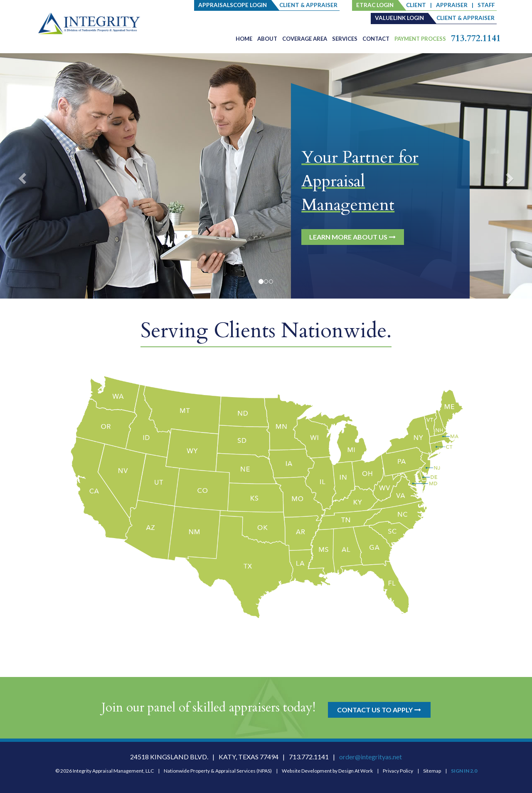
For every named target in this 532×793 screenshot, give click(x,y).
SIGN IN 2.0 (464, 771)
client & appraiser (308, 5)
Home (244, 39)
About (267, 39)
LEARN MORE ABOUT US (353, 237)
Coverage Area (305, 39)
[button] (21, 176)
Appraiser (452, 5)
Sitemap (432, 771)
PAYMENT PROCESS (420, 39)
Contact (376, 39)
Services (345, 39)
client (416, 5)
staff (486, 5)
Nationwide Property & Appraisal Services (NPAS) (218, 771)
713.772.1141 (476, 38)
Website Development (307, 771)
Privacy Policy (398, 771)
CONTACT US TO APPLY (379, 710)
